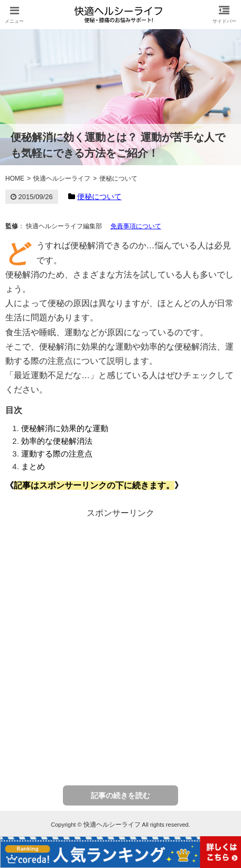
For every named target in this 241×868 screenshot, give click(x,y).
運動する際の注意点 (57, 454)
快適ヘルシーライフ (112, 825)
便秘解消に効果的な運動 (65, 428)
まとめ (33, 466)
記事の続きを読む (121, 795)
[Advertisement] (121, 642)
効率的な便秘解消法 (57, 441)
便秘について (99, 196)
